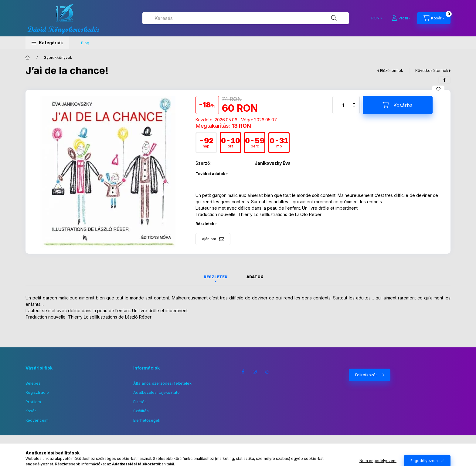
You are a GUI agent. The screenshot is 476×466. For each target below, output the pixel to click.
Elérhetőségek (147, 420)
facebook (243, 372)
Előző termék (392, 71)
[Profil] (401, 18)
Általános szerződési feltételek (162, 383)
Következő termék (432, 71)
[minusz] (354, 109)
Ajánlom (209, 239)
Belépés (33, 383)
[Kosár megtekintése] (434, 18)
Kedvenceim (37, 420)
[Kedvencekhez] (438, 89)
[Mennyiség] (343, 105)
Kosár (31, 411)
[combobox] (246, 18)
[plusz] (354, 101)
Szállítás (141, 411)
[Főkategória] (28, 58)
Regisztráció (37, 392)
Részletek (205, 224)
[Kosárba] (398, 105)
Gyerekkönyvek (58, 57)
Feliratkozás (366, 375)
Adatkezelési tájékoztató (156, 392)
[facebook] (444, 80)
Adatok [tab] (255, 277)
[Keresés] (334, 18)
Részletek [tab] (216, 277)
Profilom (33, 402)
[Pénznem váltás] (375, 18)
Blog (85, 43)
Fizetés (140, 402)
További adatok (210, 174)
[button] (47, 43)
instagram (255, 372)
